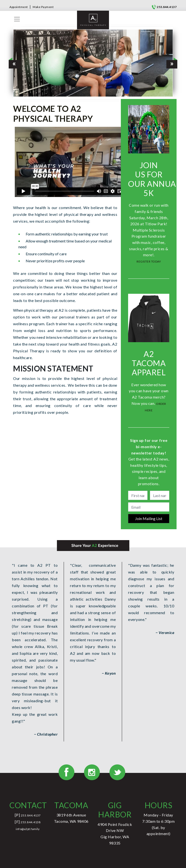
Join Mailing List (149, 518)
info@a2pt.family (28, 829)
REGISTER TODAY (149, 261)
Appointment (19, 7)
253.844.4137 (167, 7)
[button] (14, 63)
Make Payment (43, 7)
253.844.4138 (31, 822)
